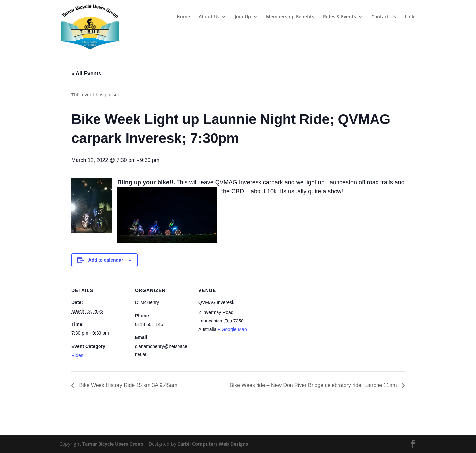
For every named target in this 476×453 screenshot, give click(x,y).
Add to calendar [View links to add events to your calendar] (106, 260)
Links (411, 17)
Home (183, 17)
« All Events (86, 74)
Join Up (243, 17)
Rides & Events (339, 17)
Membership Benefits (290, 17)
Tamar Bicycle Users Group (113, 444)
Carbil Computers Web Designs (213, 444)
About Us (209, 17)
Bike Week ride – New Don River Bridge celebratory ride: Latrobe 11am (314, 385)
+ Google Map (232, 329)
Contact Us (384, 17)
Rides (77, 355)
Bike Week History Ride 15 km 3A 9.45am (127, 385)
